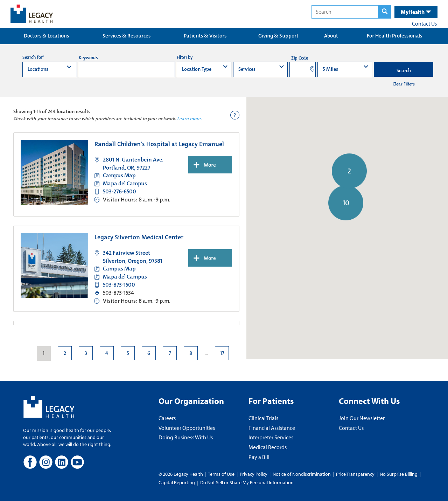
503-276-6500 (120, 191)
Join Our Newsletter (362, 418)
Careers (167, 418)
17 (222, 353)
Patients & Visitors (205, 36)
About (331, 36)
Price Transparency (355, 474)
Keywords (88, 58)
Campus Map (119, 175)
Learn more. (189, 119)
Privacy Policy (254, 474)
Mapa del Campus (125, 183)
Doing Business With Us (186, 437)
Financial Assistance (272, 428)
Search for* (33, 57)
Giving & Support (278, 36)
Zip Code (300, 58)
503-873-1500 (119, 285)
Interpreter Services (271, 437)
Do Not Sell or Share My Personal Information (247, 482)
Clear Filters (404, 84)
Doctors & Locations (46, 36)
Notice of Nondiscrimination (302, 474)
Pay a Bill (259, 457)
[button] (323, 286)
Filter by (185, 57)
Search (404, 70)
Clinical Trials (263, 418)
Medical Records (268, 447)
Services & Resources (127, 36)
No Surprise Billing (399, 474)
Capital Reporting (177, 482)
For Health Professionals (394, 36)
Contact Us (424, 23)
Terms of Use (222, 474)
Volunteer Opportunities (187, 428)
